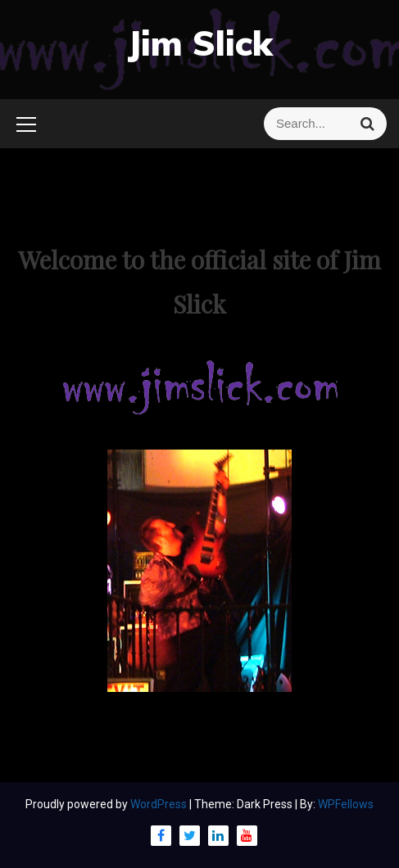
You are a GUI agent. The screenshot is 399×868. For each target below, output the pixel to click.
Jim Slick (200, 43)
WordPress (160, 804)
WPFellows (346, 804)
